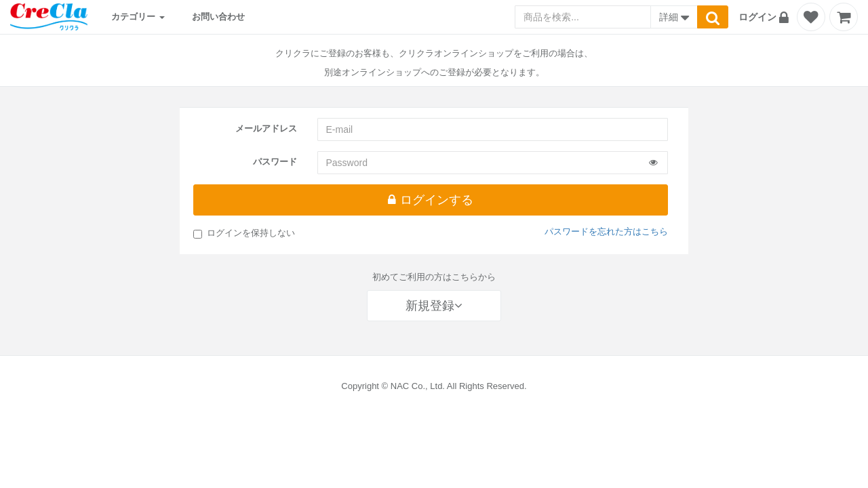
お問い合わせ (218, 17)
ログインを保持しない (244, 233)
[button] (766, 17)
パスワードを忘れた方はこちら (606, 231)
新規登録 (434, 306)
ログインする (430, 200)
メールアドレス (266, 128)
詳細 (674, 18)
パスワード (275, 162)
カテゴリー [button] (138, 17)
